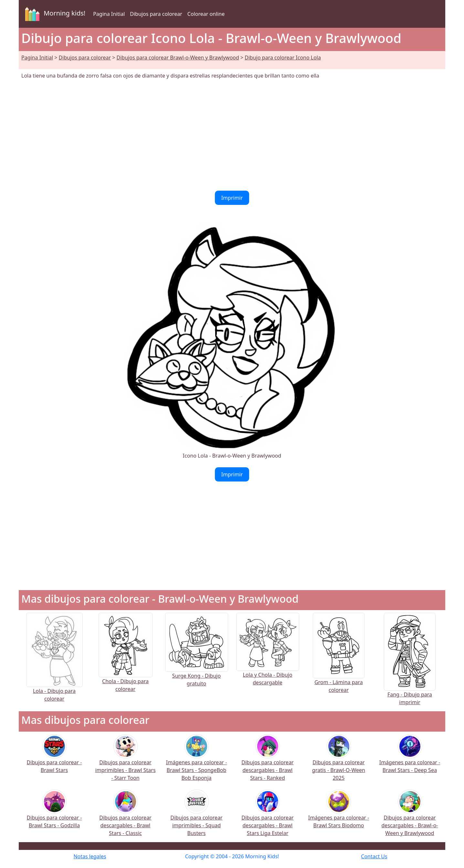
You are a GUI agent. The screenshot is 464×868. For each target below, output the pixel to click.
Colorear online (206, 14)
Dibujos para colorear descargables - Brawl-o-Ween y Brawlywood (410, 817)
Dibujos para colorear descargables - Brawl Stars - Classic (125, 817)
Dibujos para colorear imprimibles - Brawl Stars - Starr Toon (125, 762)
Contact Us (374, 856)
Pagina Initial (109, 14)
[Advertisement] (232, 135)
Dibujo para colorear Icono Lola (283, 58)
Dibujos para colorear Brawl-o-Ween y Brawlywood (178, 58)
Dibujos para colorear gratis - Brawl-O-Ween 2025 (339, 762)
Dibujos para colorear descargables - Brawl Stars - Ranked (267, 762)
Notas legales (90, 856)
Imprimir (232, 198)
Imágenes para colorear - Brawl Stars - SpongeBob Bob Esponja (197, 762)
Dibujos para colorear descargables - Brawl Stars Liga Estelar (267, 817)
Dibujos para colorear (156, 14)
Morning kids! (54, 14)
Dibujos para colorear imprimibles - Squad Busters (196, 817)
